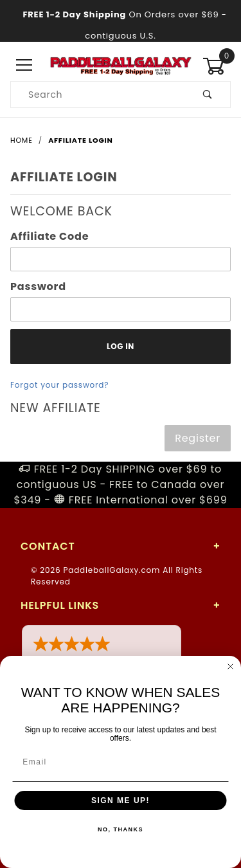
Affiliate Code (49, 236)
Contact (48, 546)
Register (198, 438)
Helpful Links (60, 605)
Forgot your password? (59, 385)
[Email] (121, 762)
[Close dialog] (231, 667)
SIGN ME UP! (121, 801)
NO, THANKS (121, 830)
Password (38, 286)
